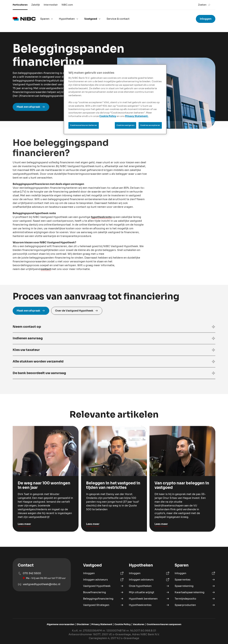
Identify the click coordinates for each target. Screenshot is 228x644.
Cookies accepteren (150, 125)
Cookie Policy (108, 116)
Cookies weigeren (125, 125)
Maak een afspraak (31, 113)
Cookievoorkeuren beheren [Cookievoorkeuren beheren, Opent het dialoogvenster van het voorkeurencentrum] (84, 125)
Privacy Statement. (137, 116)
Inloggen (206, 19)
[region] (115, 99)
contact (46, 289)
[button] (114, 340)
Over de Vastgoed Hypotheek (77, 324)
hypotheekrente (101, 237)
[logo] (24, 19)
